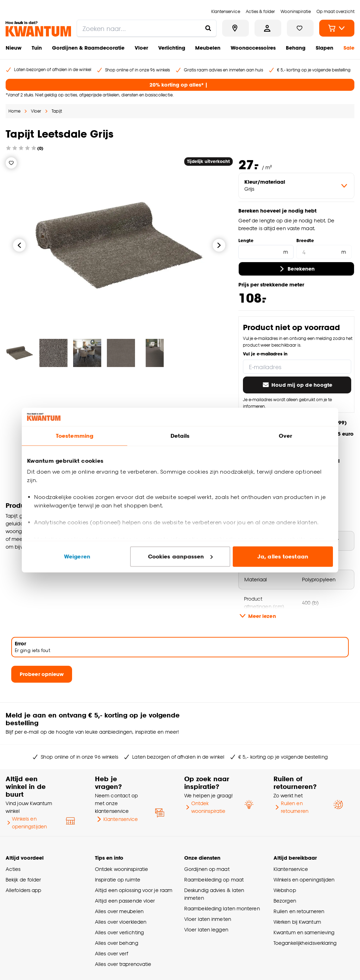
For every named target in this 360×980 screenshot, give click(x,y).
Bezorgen (285, 901)
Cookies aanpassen (180, 557)
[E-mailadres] (297, 367)
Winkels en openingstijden (26, 823)
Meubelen (208, 48)
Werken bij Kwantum (297, 922)
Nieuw (14, 48)
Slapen (324, 48)
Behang (296, 48)
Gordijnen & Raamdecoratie (88, 48)
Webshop (285, 890)
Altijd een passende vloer (125, 901)
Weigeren (77, 557)
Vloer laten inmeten (208, 919)
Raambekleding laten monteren (222, 908)
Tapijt (57, 111)
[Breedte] (324, 252)
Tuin (37, 48)
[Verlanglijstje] (11, 163)
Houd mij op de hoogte (297, 385)
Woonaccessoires (253, 48)
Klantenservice (116, 819)
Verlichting (172, 48)
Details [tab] (180, 436)
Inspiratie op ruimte (118, 880)
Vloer (141, 48)
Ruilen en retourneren (291, 807)
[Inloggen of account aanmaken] (268, 28)
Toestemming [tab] (75, 436)
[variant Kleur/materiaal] (296, 186)
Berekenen (296, 269)
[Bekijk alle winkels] (236, 28)
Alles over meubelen (119, 911)
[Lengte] (266, 252)
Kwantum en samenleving (304, 932)
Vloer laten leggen (206, 930)
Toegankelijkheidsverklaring (305, 943)
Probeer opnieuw (42, 674)
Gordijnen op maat (207, 869)
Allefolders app (23, 890)
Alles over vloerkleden (121, 922)
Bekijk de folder (23, 880)
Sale (349, 48)
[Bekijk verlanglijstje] (300, 28)
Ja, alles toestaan (283, 557)
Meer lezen (257, 616)
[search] (147, 28)
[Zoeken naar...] (208, 28)
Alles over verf (111, 953)
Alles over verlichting (119, 932)
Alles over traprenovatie (123, 964)
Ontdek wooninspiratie (205, 807)
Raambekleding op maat (214, 880)
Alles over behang (117, 943)
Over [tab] (285, 436)
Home (14, 111)
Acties (13, 869)
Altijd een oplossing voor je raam (134, 890)
